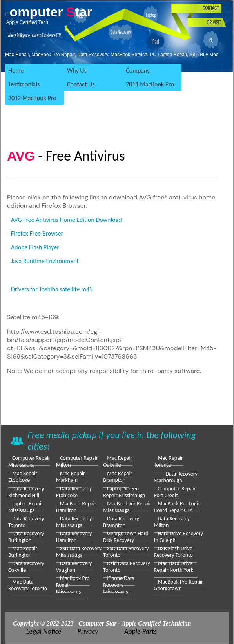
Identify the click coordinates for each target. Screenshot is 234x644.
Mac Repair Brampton (118, 477)
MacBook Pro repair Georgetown (179, 585)
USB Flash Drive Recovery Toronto (173, 552)
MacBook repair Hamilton (76, 507)
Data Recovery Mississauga (74, 522)
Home (16, 70)
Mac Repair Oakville (118, 461)
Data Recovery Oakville (26, 567)
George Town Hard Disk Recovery (126, 537)
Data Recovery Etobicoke (74, 492)
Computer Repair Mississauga (29, 461)
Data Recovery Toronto (26, 522)
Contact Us (81, 84)
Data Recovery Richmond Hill (26, 492)
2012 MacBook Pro (32, 98)
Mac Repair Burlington (23, 552)
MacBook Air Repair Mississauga (127, 507)
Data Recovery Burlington (26, 537)
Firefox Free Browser (37, 233)
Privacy (88, 631)
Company (138, 70)
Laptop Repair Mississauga (26, 507)
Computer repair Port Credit (175, 492)
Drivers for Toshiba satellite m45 (52, 289)
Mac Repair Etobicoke (23, 477)
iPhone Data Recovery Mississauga (119, 585)
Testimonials (24, 84)
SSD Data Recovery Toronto (126, 552)
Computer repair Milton (77, 461)
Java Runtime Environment (45, 261)
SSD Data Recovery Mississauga (79, 552)
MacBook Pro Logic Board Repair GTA (177, 507)
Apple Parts (141, 631)
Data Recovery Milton (172, 522)
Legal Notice (44, 631)
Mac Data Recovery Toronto (28, 585)
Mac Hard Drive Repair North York (174, 567)
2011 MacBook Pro (150, 84)
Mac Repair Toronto (169, 461)
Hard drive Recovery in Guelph (179, 537)
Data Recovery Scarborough (176, 477)
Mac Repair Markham (71, 477)
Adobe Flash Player (35, 247)
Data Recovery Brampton (121, 522)
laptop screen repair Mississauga (124, 492)
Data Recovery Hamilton (74, 537)
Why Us (77, 70)
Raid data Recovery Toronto (127, 567)
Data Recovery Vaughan (74, 567)
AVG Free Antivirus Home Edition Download (66, 220)
